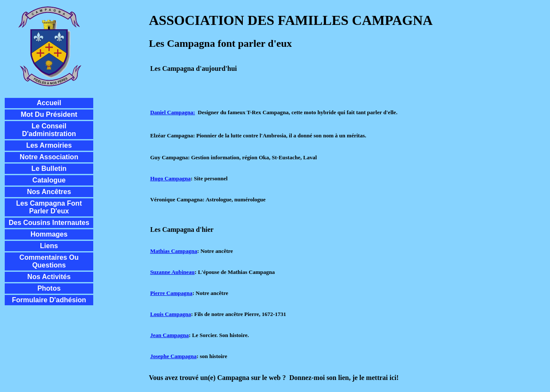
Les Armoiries (49, 145)
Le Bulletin (49, 169)
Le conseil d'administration (49, 130)
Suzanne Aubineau (172, 272)
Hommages (49, 234)
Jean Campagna (169, 335)
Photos (49, 288)
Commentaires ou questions (49, 261)
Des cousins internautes (49, 223)
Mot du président (49, 114)
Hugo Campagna (170, 178)
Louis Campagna (170, 314)
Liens (49, 246)
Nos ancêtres (49, 192)
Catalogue (49, 180)
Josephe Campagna (173, 356)
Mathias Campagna (173, 251)
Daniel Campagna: (172, 112)
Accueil (49, 103)
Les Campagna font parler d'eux (49, 207)
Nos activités (49, 277)
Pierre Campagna (171, 293)
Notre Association (49, 157)
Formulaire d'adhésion (49, 300)
